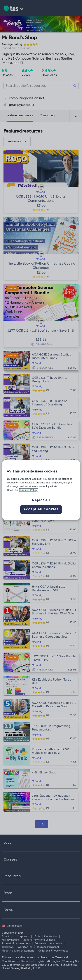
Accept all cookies (41, 509)
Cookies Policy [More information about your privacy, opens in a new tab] (29, 490)
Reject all (41, 500)
